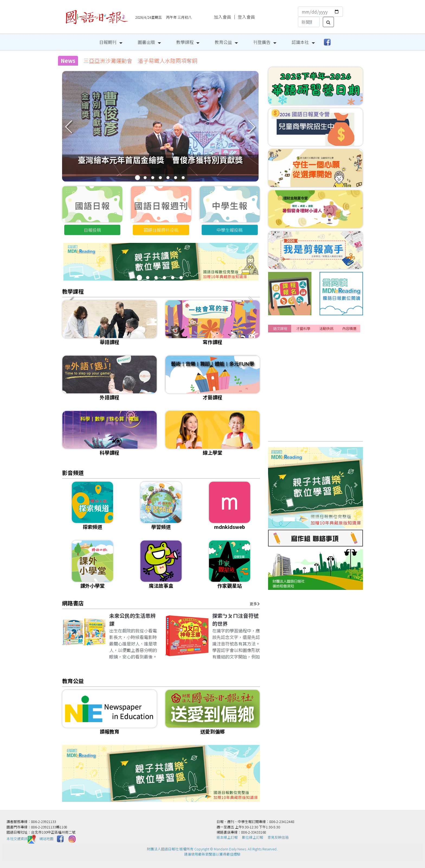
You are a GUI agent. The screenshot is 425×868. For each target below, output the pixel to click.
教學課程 (185, 42)
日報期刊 (108, 42)
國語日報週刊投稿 (161, 230)
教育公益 (223, 42)
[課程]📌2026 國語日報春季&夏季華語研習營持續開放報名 (330, 394)
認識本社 (300, 42)
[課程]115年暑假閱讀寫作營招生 (304, 343)
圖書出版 (146, 42)
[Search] (309, 22)
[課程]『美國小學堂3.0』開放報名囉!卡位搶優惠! (320, 374)
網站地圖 (46, 839)
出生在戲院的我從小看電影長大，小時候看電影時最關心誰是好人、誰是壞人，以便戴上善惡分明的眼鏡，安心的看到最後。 (133, 644)
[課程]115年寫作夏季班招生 (300, 414)
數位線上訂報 (253, 837)
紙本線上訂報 (227, 837)
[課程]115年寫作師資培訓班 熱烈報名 (311, 434)
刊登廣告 (262, 42)
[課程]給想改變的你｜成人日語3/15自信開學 (316, 384)
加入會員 (223, 17)
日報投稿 (92, 230)
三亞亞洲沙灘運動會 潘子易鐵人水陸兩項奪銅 (140, 61)
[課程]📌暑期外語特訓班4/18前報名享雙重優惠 (319, 353)
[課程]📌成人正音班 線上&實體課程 (309, 424)
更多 (255, 604)
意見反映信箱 (278, 837)
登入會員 (246, 17)
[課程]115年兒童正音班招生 (300, 404)
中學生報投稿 (230, 230)
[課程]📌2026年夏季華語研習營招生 (308, 364)
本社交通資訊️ (21, 839)
